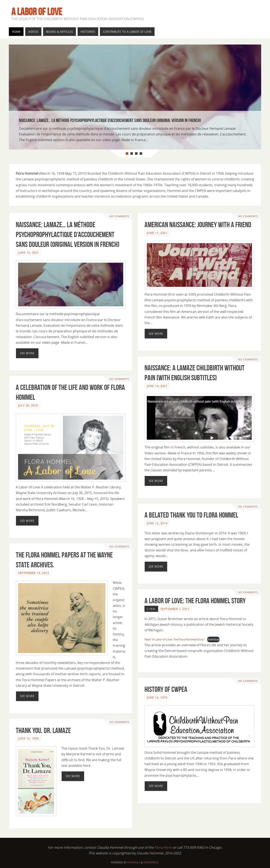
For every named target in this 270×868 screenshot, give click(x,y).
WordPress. (151, 862)
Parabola (134, 862)
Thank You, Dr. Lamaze (43, 730)
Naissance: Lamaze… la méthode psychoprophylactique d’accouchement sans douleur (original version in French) (68, 234)
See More (27, 353)
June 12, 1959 (28, 738)
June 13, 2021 (28, 252)
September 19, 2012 (34, 573)
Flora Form (163, 847)
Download (213, 639)
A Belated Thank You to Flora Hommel (191, 515)
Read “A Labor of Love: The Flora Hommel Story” (175, 639)
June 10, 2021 (157, 386)
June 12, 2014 (157, 523)
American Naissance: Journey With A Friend (198, 225)
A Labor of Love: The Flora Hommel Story (195, 601)
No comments (119, 216)
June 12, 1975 (157, 697)
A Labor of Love (37, 12)
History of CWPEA (166, 689)
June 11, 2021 (157, 233)
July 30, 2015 (28, 405)
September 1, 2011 (175, 609)
